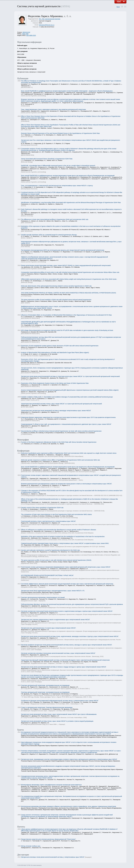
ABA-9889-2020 (31, 35)
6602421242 (26, 32)
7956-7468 (25, 34)
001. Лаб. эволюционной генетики (49, 19)
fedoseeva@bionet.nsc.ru (47, 25)
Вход (118, 7)
